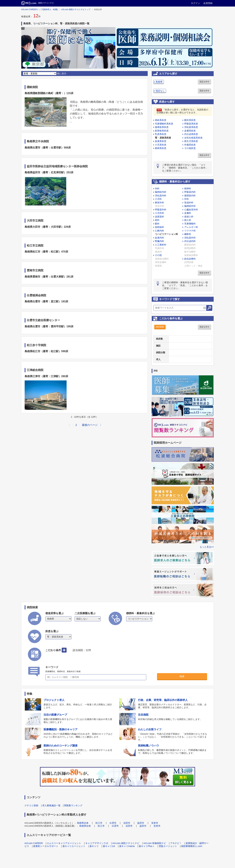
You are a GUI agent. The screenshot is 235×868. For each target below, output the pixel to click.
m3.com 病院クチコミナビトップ (76, 9)
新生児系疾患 (191, 141)
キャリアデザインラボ (97, 843)
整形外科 (159, 203)
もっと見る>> (207, 547)
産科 (157, 220)
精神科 (188, 188)
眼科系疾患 (190, 120)
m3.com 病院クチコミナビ (126, 843)
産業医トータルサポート (46, 846)
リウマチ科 (190, 231)
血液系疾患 (161, 141)
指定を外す (204, 82)
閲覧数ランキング (73, 805)
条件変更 (160, 327)
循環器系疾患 (162, 127)
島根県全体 (83, 823)
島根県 (159, 82)
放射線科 (159, 227)
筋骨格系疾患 (162, 131)
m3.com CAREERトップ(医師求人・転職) (39, 9)
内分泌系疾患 (191, 134)
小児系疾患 (161, 145)
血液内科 (159, 238)
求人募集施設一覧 (51, 805)
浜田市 (127, 823)
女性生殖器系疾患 (193, 138)
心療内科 (159, 231)
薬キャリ (94, 846)
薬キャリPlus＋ (147, 846)
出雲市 (113, 823)
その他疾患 (190, 148)
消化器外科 (190, 238)
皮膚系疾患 (190, 131)
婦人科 (188, 220)
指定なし (160, 91)
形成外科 (189, 203)
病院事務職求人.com (192, 846)
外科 (187, 199)
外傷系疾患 (190, 145)
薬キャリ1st (109, 846)
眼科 (157, 224)
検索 (182, 676)
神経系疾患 (161, 120)
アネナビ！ (176, 843)
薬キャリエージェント (74, 846)
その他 (158, 255)
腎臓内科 (159, 241)
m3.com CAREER (34, 843)
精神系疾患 (161, 148)
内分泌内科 (190, 241)
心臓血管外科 (191, 210)
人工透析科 (161, 245)
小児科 (158, 199)
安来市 (155, 823)
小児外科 (159, 213)
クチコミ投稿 (31, 805)
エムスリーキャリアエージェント (64, 843)
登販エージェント (168, 846)
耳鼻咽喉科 (190, 224)
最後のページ (90, 425)
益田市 (141, 823)
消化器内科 (161, 196)
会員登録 (208, 3)
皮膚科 (188, 213)
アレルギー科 (191, 227)
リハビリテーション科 (166, 234)
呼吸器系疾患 (191, 124)
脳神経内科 (161, 192)
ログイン (196, 3)
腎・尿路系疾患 (163, 138)
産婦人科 (189, 217)
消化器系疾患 (191, 127)
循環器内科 (190, 196)
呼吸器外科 (161, 210)
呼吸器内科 (190, 192)
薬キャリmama (127, 846)
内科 (157, 188)
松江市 (99, 823)
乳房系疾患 (161, 134)
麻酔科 (188, 234)
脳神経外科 (190, 206)
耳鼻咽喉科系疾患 (164, 124)
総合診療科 (190, 259)
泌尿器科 (159, 217)
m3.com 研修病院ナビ (155, 843)
